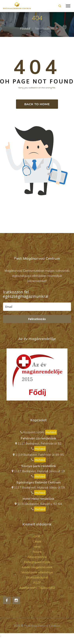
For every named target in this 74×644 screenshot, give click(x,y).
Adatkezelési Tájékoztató (37, 588)
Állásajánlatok (37, 557)
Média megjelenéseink (37, 567)
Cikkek (37, 542)
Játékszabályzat (37, 577)
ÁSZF (37, 583)
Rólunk (37, 552)
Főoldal (25, 29)
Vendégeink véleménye (37, 572)
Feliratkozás (37, 319)
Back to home (37, 104)
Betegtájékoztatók (37, 562)
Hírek (37, 547)
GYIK (37, 536)
